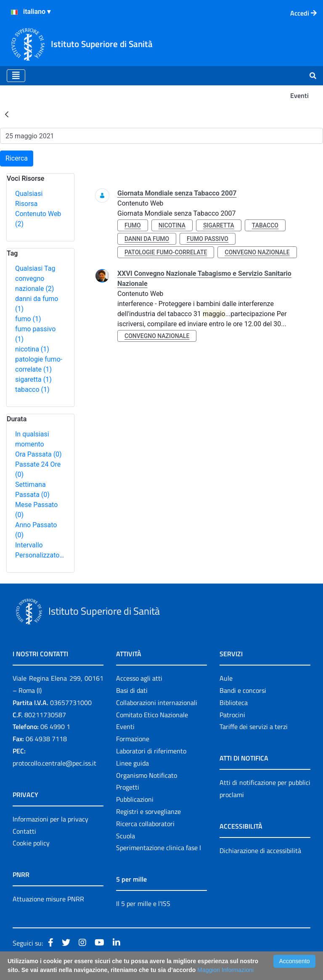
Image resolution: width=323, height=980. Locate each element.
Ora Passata (38, 454)
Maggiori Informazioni (225, 970)
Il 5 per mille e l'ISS (143, 903)
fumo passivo (208, 239)
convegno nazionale (257, 252)
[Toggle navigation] (16, 76)
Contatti (24, 831)
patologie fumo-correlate (166, 252)
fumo (28, 319)
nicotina (32, 349)
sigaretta (33, 379)
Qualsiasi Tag (35, 268)
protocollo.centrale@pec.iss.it (54, 763)
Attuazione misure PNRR (48, 899)
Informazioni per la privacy (50, 819)
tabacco (32, 390)
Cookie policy (31, 843)
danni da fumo (147, 239)
